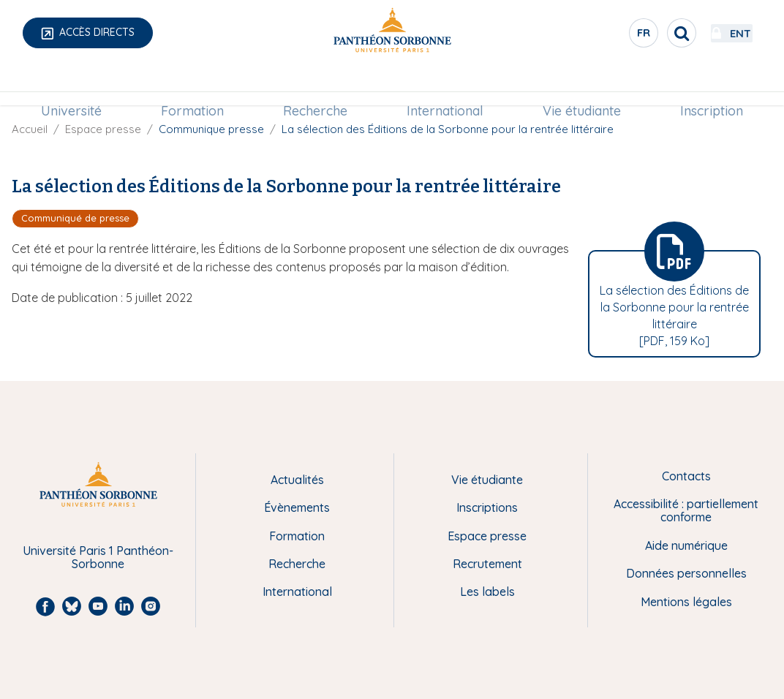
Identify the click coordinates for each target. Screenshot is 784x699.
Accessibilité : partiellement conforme (686, 511)
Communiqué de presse (75, 218)
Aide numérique (686, 545)
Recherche (317, 85)
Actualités (297, 480)
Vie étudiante (578, 85)
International (444, 85)
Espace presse (103, 129)
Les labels (487, 592)
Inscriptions (487, 507)
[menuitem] (78, 86)
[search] (642, 33)
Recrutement (487, 564)
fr (605, 36)
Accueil (30, 129)
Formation (196, 85)
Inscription (705, 85)
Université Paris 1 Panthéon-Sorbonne (98, 558)
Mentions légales (686, 602)
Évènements (297, 507)
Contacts (686, 476)
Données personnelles (686, 573)
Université (78, 85)
